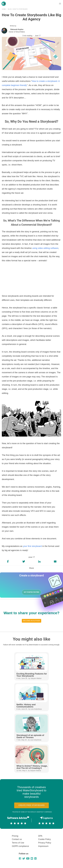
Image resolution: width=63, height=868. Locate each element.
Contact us (17, 839)
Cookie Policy (44, 839)
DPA (40, 836)
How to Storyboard (20, 9)
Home (4, 9)
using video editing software (45, 248)
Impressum (43, 846)
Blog (10, 9)
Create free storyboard (32, 805)
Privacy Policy (45, 843)
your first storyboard (32, 546)
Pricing (15, 836)
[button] (60, 4)
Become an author (31, 621)
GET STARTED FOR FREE (32, 592)
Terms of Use (18, 843)
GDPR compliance (20, 846)
